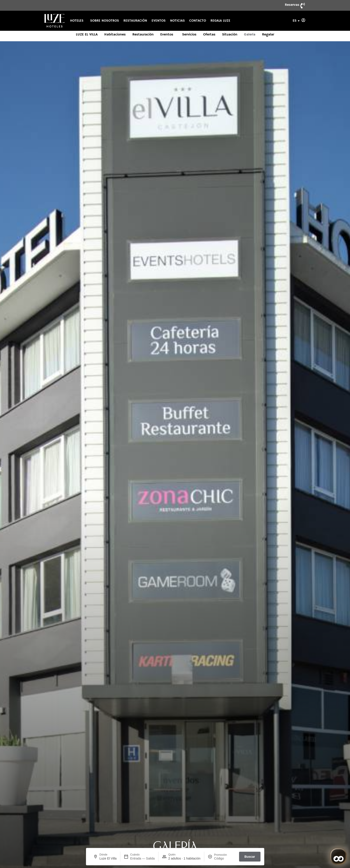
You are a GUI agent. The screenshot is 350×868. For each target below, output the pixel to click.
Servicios (189, 35)
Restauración (135, 21)
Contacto (198, 21)
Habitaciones (115, 35)
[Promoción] (225, 858)
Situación (230, 35)
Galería (250, 35)
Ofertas (209, 35)
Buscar (250, 857)
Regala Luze (220, 21)
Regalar (268, 35)
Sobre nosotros (105, 21)
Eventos (159, 21)
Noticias (177, 21)
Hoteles (78, 21)
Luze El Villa (87, 35)
